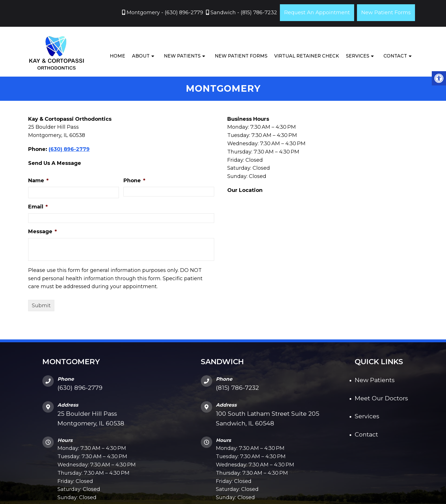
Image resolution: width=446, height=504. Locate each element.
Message (43, 232)
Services (358, 56)
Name (38, 181)
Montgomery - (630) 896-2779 (164, 13)
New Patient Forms (386, 13)
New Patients (182, 56)
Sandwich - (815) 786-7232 (243, 13)
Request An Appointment (317, 13)
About (141, 56)
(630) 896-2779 (69, 150)
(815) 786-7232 (237, 388)
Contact (395, 56)
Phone (134, 181)
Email (38, 208)
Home (117, 56)
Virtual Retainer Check (307, 56)
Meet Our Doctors (381, 399)
